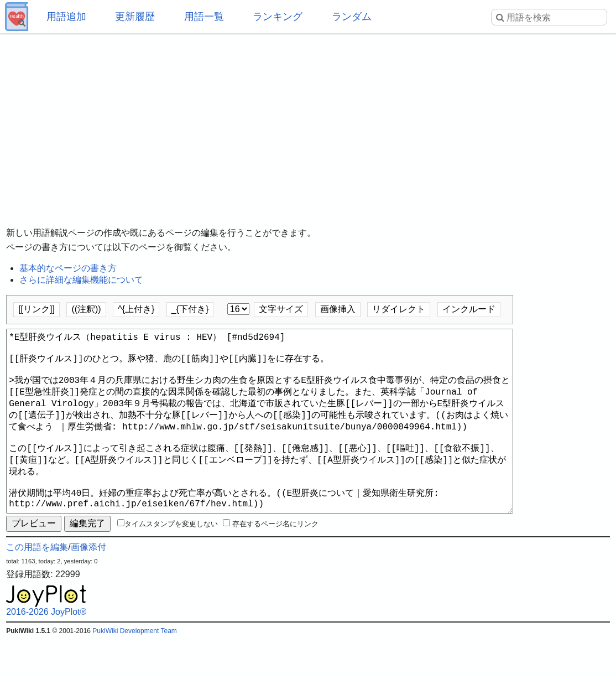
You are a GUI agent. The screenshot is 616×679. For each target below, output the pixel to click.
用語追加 (66, 17)
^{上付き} (136, 309)
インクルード (469, 309)
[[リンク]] (36, 309)
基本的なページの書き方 (68, 268)
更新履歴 (135, 17)
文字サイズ (281, 309)
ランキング (278, 17)
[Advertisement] (308, 122)
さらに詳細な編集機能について (81, 280)
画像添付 (88, 587)
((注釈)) (86, 309)
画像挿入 (338, 309)
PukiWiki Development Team (135, 671)
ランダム (352, 17)
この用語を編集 (37, 587)
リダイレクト (399, 309)
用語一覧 (204, 17)
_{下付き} (190, 309)
